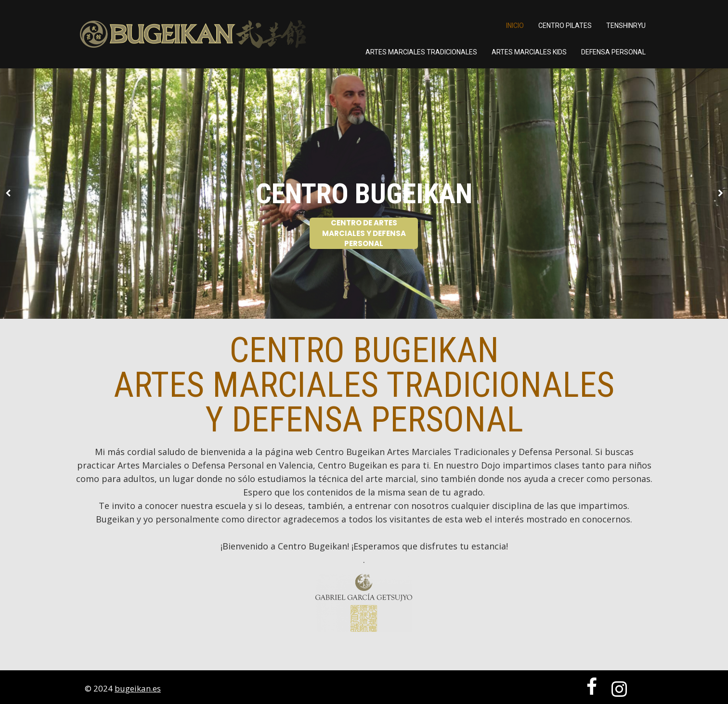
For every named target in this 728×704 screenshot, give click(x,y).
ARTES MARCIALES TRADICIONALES (421, 52)
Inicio (515, 26)
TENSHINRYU (626, 26)
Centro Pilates (565, 26)
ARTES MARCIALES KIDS (529, 52)
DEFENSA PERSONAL (613, 52)
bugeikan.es (138, 688)
